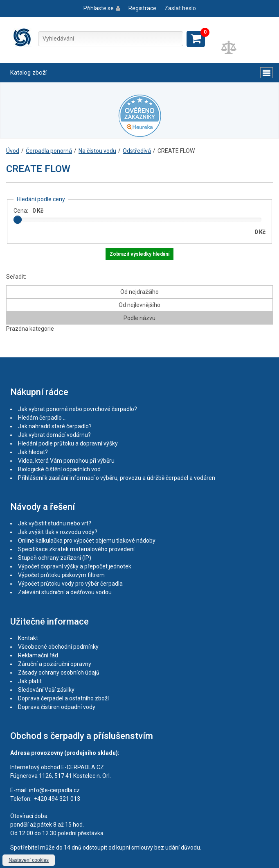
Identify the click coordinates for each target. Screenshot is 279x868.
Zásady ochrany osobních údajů (59, 673)
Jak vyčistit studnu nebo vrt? (55, 523)
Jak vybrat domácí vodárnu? (54, 435)
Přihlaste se (99, 8)
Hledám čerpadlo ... (42, 418)
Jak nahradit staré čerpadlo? (55, 426)
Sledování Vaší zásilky (46, 690)
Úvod (13, 151)
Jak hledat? (33, 452)
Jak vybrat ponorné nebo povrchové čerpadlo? (78, 409)
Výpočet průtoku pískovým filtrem (61, 575)
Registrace (142, 8)
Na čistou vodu (97, 151)
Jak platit (30, 681)
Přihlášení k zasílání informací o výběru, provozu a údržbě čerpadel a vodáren (117, 478)
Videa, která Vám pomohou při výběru (66, 461)
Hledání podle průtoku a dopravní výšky (68, 443)
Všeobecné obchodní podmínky (58, 647)
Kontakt (28, 638)
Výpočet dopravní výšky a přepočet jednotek (75, 566)
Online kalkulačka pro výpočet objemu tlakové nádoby (87, 541)
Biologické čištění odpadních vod (59, 469)
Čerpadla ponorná (49, 151)
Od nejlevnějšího (139, 305)
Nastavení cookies (29, 860)
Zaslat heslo (180, 8)
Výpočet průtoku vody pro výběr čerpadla (70, 584)
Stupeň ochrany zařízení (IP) (55, 558)
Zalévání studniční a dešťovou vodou (65, 592)
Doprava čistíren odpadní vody (57, 707)
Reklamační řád (38, 655)
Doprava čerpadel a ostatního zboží (63, 698)
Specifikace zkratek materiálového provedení (76, 549)
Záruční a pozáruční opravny (55, 664)
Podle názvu (139, 318)
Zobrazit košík (196, 39)
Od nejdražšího (139, 292)
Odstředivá (137, 151)
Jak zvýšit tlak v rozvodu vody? (58, 532)
